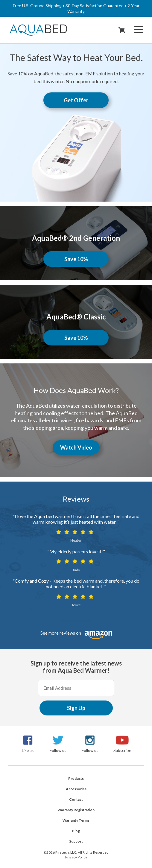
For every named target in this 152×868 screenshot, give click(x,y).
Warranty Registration (76, 810)
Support (76, 841)
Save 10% (76, 259)
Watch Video (76, 447)
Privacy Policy (76, 857)
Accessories (76, 789)
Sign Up (76, 708)
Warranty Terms (76, 820)
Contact (76, 799)
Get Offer (76, 100)
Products (76, 778)
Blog (76, 831)
